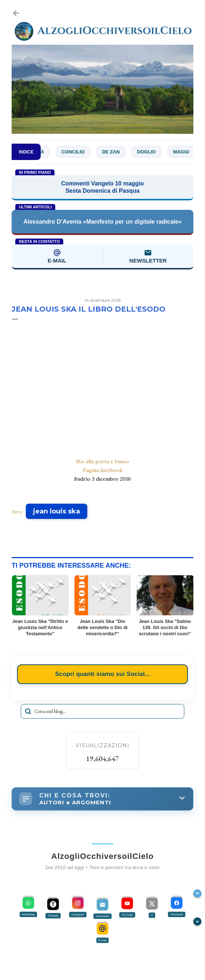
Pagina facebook (103, 470)
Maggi (184, 152)
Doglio (150, 152)
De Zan (114, 152)
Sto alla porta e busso (102, 461)
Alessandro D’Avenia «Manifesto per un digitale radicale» (102, 222)
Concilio (76, 152)
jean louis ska (57, 511)
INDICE (26, 152)
